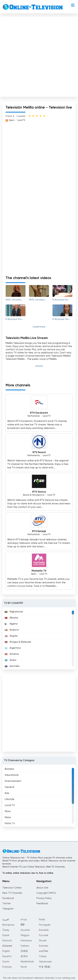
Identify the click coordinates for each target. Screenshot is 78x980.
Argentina (13, 648)
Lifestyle (10, 799)
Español (7, 956)
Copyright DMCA (46, 893)
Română (44, 930)
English (6, 951)
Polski (42, 920)
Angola (11, 636)
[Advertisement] (39, 56)
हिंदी (23, 925)
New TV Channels (12, 893)
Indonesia (26, 941)
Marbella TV (39, 571)
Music (8, 811)
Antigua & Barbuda (18, 642)
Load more (39, 327)
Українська (45, 962)
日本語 (24, 951)
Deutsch (7, 941)
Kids (7, 793)
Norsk (24, 967)
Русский (44, 935)
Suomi (6, 962)
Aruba (10, 660)
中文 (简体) (45, 967)
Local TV (21, 120)
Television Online (12, 888)
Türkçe (43, 956)
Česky (6, 930)
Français (7, 967)
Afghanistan (14, 612)
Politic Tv (10, 823)
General (9, 787)
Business (9, 769)
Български (8, 925)
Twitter (7, 904)
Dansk (6, 935)
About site (42, 888)
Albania (11, 618)
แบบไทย (43, 951)
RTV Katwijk (39, 531)
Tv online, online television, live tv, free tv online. (28, 873)
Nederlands (27, 962)
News (8, 817)
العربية (6, 920)
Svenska (44, 946)
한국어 (24, 956)
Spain (12, 120)
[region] (39, 638)
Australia (12, 666)
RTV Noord (39, 452)
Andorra (12, 630)
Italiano (25, 946)
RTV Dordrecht (39, 413)
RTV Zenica (39, 492)
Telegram (8, 909)
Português (45, 925)
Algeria (11, 624)
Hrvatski (25, 930)
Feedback (42, 904)
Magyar (25, 935)
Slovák (43, 941)
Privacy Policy (44, 898)
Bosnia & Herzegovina (34, 495)
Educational (12, 775)
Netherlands (34, 416)
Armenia (12, 654)
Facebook (8, 898)
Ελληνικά (7, 946)
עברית (24, 920)
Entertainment (13, 781)
